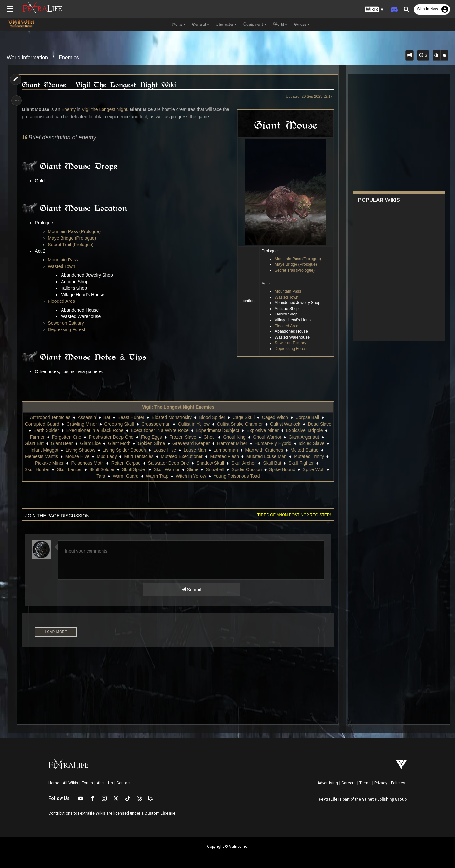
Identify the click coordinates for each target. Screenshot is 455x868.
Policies (398, 783)
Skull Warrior (261, 469)
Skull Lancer (164, 469)
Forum (87, 783)
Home (54, 783)
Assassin (87, 417)
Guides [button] (302, 24)
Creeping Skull (131, 424)
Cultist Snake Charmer (251, 424)
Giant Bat (91, 443)
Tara (151, 476)
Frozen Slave (223, 437)
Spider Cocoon (61, 476)
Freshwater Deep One (152, 437)
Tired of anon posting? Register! (292, 515)
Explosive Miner (296, 430)
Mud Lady (189, 456)
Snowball (310, 469)
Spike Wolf (128, 476)
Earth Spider (80, 430)
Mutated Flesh (307, 456)
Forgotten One (107, 437)
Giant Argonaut (59, 443)
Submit (191, 590)
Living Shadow (159, 450)
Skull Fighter (99, 469)
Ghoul (250, 437)
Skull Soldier (197, 469)
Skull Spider (229, 469)
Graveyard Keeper (248, 443)
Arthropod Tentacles (50, 417)
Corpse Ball (307, 417)
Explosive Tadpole (45, 437)
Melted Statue (86, 456)
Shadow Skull (297, 463)
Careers (349, 783)
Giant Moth (176, 443)
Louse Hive (243, 450)
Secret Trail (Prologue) (293, 270)
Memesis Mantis (124, 456)
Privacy (381, 783)
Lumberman (304, 450)
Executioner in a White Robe (193, 430)
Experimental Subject (251, 430)
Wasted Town (285, 297)
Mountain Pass (286, 291)
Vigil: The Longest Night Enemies (178, 407)
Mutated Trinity (100, 463)
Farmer (78, 437)
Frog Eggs (192, 437)
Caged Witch (275, 417)
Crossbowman (167, 424)
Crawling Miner (93, 424)
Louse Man (274, 450)
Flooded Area (285, 326)
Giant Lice (148, 443)
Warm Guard (175, 476)
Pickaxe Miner (136, 463)
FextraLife (328, 799)
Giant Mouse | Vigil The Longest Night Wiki (100, 85)
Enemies (69, 57)
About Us (105, 783)
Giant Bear (119, 443)
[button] (374, 10)
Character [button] (226, 24)
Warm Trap (207, 476)
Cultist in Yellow (205, 424)
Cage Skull (243, 417)
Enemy (70, 109)
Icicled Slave (89, 450)
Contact (124, 783)
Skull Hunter (131, 469)
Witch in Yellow (241, 476)
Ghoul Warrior (308, 437)
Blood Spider (212, 417)
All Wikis (70, 783)
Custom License (160, 813)
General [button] (201, 24)
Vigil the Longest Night (106, 109)
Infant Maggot (123, 450)
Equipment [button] (255, 24)
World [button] (280, 24)
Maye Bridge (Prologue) (294, 264)
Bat (107, 417)
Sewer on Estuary (289, 343)
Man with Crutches (46, 456)
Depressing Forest (289, 349)
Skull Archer (41, 469)
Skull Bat (70, 469)
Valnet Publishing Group (384, 799)
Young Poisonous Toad (286, 476)
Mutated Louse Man (57, 463)
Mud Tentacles (221, 456)
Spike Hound (97, 476)
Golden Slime (209, 443)
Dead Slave (48, 430)
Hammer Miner (290, 443)
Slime (287, 469)
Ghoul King (275, 437)
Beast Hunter (131, 417)
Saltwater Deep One (255, 463)
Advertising (328, 783)
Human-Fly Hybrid (50, 450)
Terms (365, 783)
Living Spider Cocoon (203, 450)
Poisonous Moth (174, 463)
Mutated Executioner (264, 456)
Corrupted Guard (54, 424)
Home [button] (179, 24)
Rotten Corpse (213, 463)
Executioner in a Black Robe (129, 430)
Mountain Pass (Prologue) (296, 259)
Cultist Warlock (297, 424)
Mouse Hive (160, 456)
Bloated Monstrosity (171, 417)
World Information (27, 57)
